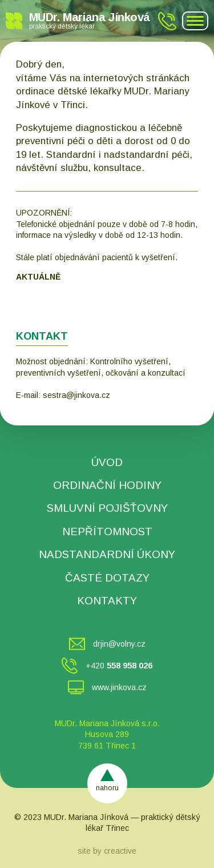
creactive (120, 851)
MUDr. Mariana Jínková (90, 20)
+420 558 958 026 (167, 21)
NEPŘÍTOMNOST (107, 531)
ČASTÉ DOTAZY (107, 578)
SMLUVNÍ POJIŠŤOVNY (107, 508)
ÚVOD (107, 462)
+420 (119, 666)
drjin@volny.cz (119, 644)
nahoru (107, 788)
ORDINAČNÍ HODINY (107, 485)
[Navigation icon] (195, 21)
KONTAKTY (107, 601)
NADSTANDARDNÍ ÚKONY (107, 554)
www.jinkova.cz (119, 687)
